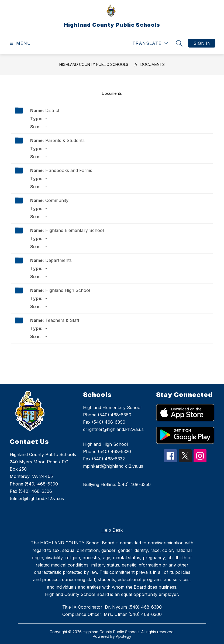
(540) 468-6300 (41, 484)
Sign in (202, 43)
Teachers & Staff (62, 320)
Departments (58, 260)
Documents (153, 64)
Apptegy (124, 636)
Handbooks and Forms (69, 170)
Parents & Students (65, 140)
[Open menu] (20, 43)
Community (57, 200)
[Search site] (179, 43)
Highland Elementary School (75, 230)
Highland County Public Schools (94, 64)
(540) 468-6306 (35, 491)
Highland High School (68, 290)
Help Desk (112, 530)
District (52, 110)
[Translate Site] (150, 43)
